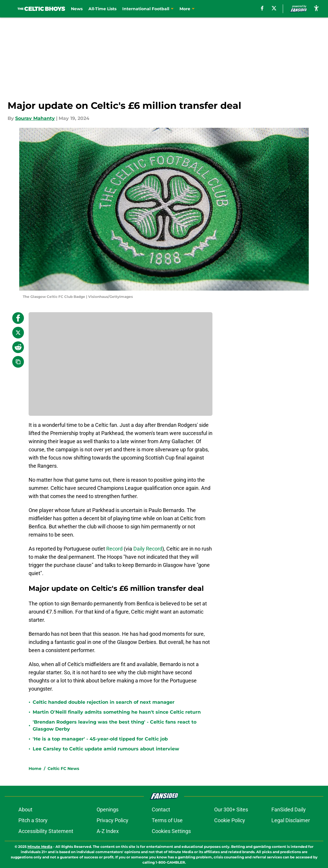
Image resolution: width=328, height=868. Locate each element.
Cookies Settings (171, 831)
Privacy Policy (112, 820)
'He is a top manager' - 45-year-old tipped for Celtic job (100, 739)
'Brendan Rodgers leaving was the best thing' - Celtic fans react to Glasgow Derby (115, 725)
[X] (274, 8)
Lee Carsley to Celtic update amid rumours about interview (106, 749)
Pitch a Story (33, 820)
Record (114, 549)
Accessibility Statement (46, 831)
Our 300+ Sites (231, 810)
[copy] (18, 362)
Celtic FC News (63, 769)
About (25, 810)
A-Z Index (108, 831)
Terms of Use (167, 820)
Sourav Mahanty (35, 118)
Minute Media (40, 847)
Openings (108, 810)
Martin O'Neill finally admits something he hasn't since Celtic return (117, 712)
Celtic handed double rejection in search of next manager (104, 702)
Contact (161, 810)
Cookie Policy (230, 820)
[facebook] (262, 8)
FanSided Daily (289, 810)
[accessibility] (316, 8)
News (77, 9)
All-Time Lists (102, 9)
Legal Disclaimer (291, 820)
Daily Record (148, 549)
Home (35, 769)
